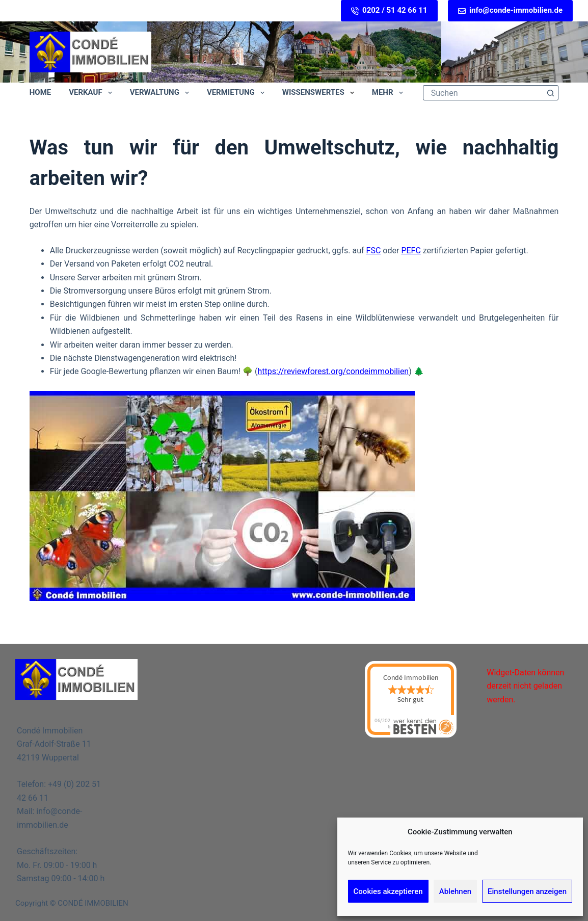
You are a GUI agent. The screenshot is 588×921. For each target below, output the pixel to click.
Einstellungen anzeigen (527, 891)
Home (41, 92)
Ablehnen (455, 891)
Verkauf (92, 93)
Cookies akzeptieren (388, 891)
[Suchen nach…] (483, 93)
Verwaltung (162, 93)
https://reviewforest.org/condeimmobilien (333, 371)
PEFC (411, 251)
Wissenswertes (320, 93)
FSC (374, 251)
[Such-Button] (550, 93)
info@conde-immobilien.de (510, 10)
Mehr (390, 93)
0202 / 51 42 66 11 (389, 10)
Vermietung (238, 93)
